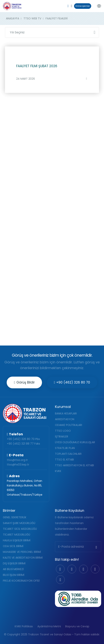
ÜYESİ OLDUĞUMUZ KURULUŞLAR (75, 442)
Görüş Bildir (24, 382)
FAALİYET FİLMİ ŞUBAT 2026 (37, 66)
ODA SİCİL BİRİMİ (13, 546)
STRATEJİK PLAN (65, 448)
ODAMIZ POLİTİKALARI (69, 425)
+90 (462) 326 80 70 (72, 382)
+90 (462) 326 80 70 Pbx (23, 439)
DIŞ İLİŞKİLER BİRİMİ (14, 563)
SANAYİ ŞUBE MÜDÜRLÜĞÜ (19, 523)
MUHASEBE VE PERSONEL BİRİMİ (22, 552)
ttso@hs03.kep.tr (18, 465)
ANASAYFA (12, 18)
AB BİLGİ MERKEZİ (13, 569)
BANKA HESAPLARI (66, 413)
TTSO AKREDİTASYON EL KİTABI (74, 465)
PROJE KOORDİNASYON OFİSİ (21, 581)
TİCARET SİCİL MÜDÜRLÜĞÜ (20, 529)
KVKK (58, 471)
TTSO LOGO (63, 431)
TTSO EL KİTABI (64, 460)
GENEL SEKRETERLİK (15, 517)
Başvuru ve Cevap (77, 626)
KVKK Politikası (24, 626)
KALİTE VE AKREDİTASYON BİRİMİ (23, 558)
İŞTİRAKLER (62, 436)
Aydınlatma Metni (49, 626)
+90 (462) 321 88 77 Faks (23, 444)
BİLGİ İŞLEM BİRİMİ (14, 575)
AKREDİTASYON (65, 419)
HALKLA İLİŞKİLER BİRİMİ (17, 540)
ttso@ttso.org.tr (17, 460)
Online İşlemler (82, 6)
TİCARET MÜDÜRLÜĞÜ (17, 535)
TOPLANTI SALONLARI (68, 454)
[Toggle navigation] (99, 6)
